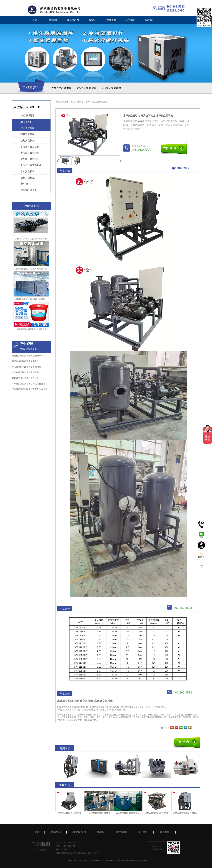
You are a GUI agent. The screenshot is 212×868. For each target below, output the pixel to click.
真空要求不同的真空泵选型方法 (26, 361)
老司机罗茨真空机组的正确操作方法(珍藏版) (32, 356)
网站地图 (125, 860)
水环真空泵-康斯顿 (61, 88)
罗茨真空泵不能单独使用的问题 (26, 367)
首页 (35, 20)
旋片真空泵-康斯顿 (86, 88)
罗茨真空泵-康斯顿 (111, 88)
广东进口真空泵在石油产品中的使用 (28, 384)
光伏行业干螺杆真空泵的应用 (25, 372)
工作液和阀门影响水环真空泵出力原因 (29, 389)
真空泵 (80, 102)
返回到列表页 (181, 168)
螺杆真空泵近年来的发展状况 (25, 378)
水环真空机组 (101, 102)
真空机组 (90, 102)
